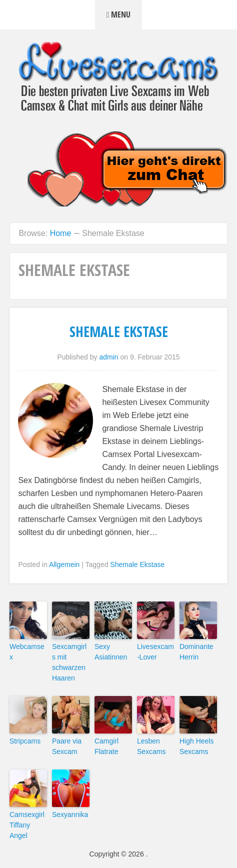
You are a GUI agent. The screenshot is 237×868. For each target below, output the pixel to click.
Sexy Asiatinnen (111, 652)
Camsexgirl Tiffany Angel (27, 825)
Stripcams (25, 741)
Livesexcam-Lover (155, 652)
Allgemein (64, 564)
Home (61, 233)
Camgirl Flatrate (106, 746)
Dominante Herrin (196, 652)
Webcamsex (27, 652)
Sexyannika (70, 814)
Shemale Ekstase (119, 331)
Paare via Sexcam (67, 746)
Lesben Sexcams (151, 746)
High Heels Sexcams (196, 746)
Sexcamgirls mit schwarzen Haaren (69, 662)
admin (108, 357)
